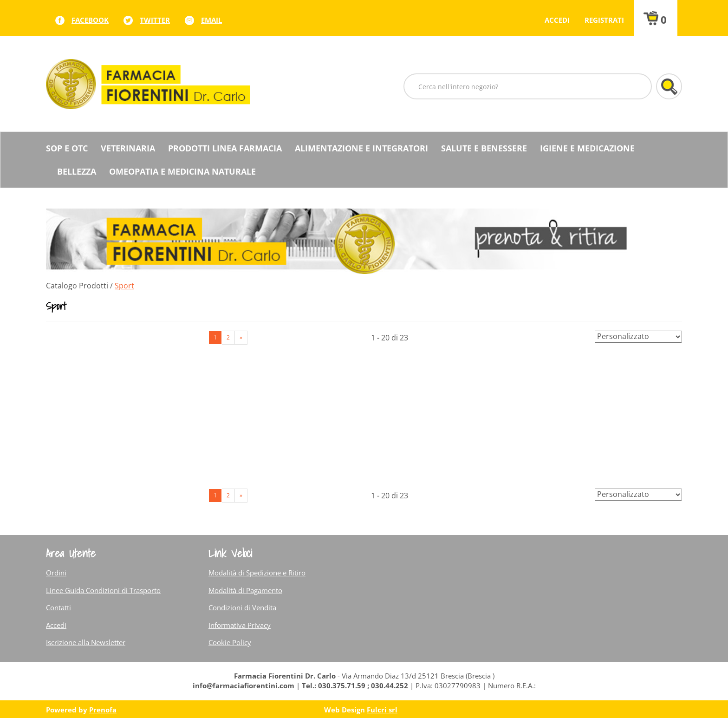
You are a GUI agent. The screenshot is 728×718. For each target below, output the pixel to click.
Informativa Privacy (240, 625)
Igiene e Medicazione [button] (587, 148)
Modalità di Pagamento (245, 590)
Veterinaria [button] (128, 148)
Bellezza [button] (77, 171)
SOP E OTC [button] (67, 148)
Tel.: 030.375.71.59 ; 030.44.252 (355, 685)
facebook (90, 20)
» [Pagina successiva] (241, 337)
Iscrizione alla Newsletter (86, 642)
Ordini (56, 573)
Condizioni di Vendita (242, 607)
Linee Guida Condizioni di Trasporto (103, 590)
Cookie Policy (230, 642)
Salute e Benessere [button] (484, 148)
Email (211, 20)
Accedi (557, 20)
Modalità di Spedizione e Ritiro (257, 573)
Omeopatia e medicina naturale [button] (182, 171)
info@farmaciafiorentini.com (244, 685)
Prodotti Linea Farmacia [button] (225, 148)
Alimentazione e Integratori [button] (361, 148)
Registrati (604, 20)
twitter (155, 20)
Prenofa (103, 710)
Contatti (58, 607)
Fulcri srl (382, 710)
